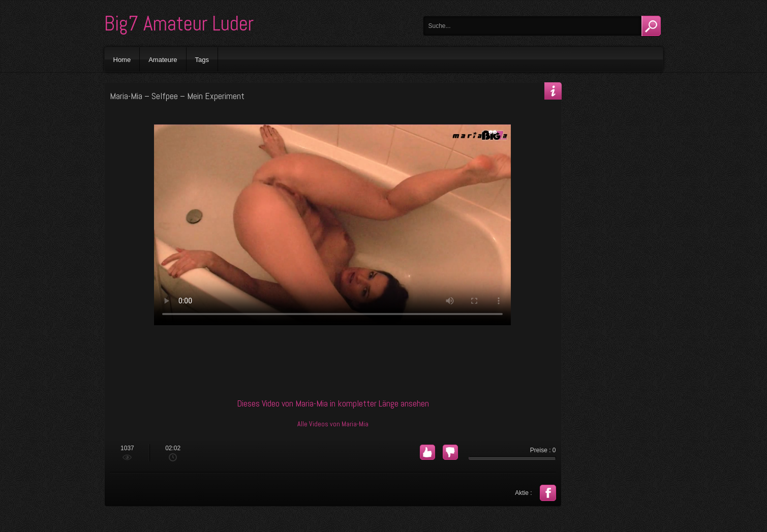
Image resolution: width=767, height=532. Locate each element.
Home (122, 60)
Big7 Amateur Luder (179, 24)
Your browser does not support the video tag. (332, 225)
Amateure (163, 60)
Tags (202, 60)
